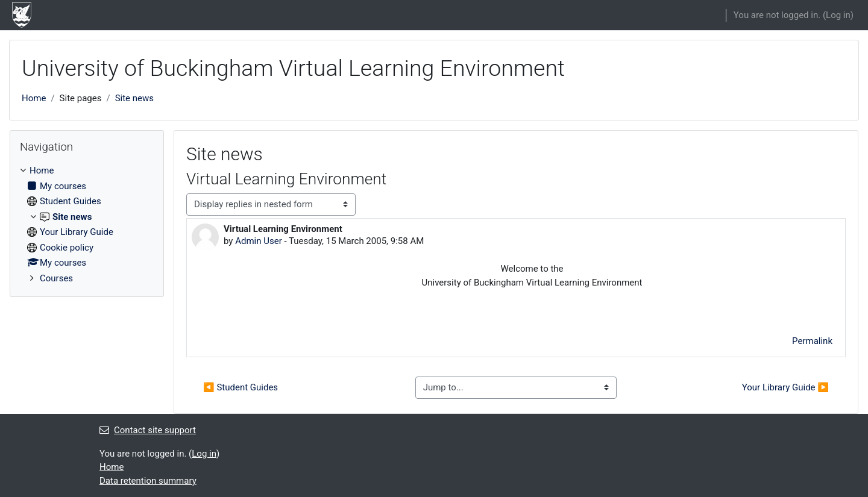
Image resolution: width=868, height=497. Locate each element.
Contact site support (148, 430)
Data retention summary (148, 481)
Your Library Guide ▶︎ (785, 387)
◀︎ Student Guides (241, 387)
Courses (56, 278)
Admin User (259, 241)
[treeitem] (87, 224)
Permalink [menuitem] (812, 341)
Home (34, 98)
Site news (134, 98)
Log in (838, 15)
